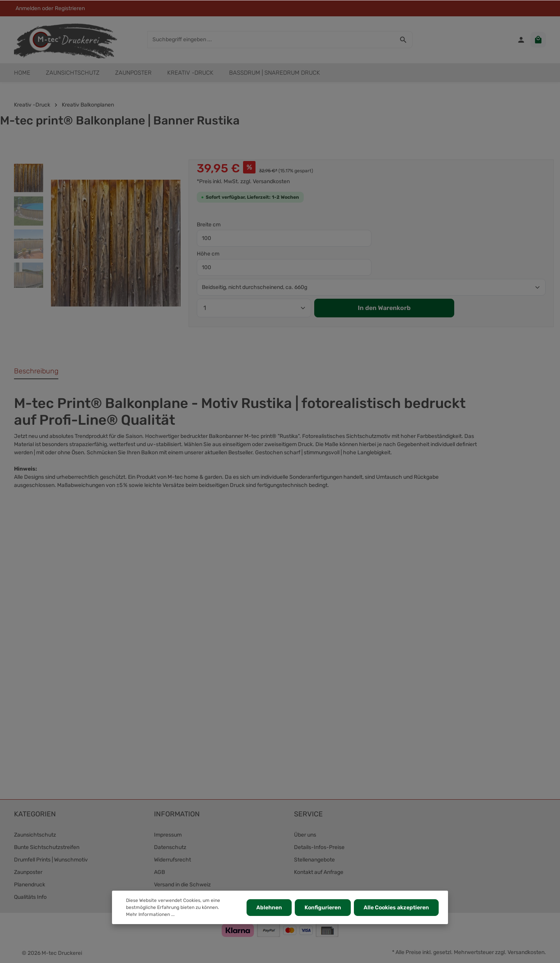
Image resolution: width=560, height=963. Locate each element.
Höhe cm (208, 254)
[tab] (36, 372)
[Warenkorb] (538, 40)
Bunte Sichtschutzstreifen (47, 847)
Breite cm (209, 225)
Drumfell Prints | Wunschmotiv (51, 860)
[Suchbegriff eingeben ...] (271, 40)
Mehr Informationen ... (150, 914)
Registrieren (70, 8)
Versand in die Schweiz (182, 885)
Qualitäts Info (30, 897)
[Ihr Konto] (521, 40)
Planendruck (30, 885)
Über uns (305, 835)
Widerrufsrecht (172, 860)
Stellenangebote (314, 860)
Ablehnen (269, 908)
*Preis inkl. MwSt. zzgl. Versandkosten (243, 181)
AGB (159, 872)
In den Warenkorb (384, 308)
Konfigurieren (323, 908)
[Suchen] (403, 40)
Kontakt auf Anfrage (319, 872)
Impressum (168, 835)
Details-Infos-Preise (319, 847)
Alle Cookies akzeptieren (396, 908)
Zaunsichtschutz (35, 835)
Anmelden (28, 8)
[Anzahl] (254, 308)
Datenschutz (170, 847)
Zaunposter (28, 872)
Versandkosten (526, 952)
